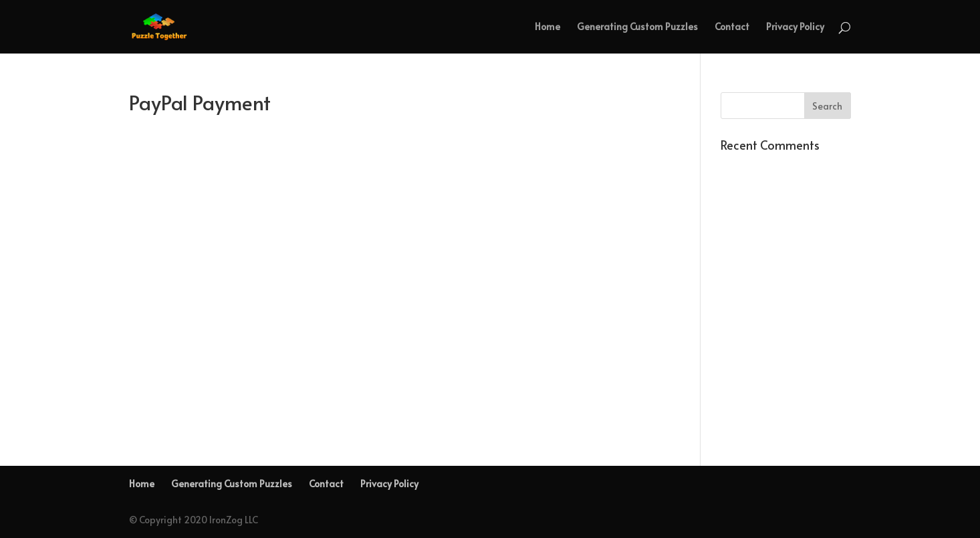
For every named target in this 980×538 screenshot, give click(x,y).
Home (547, 27)
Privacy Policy (795, 27)
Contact (732, 27)
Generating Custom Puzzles (637, 27)
